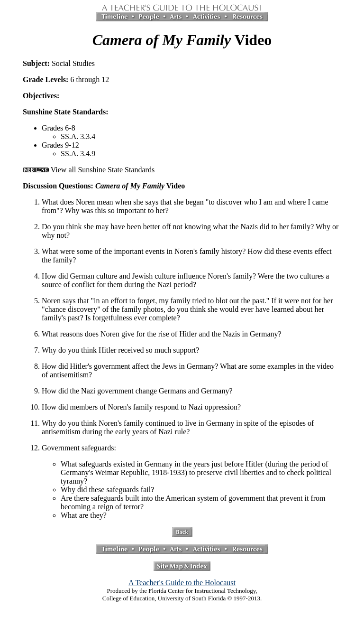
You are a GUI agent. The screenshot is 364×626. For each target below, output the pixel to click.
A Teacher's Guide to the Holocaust (182, 583)
